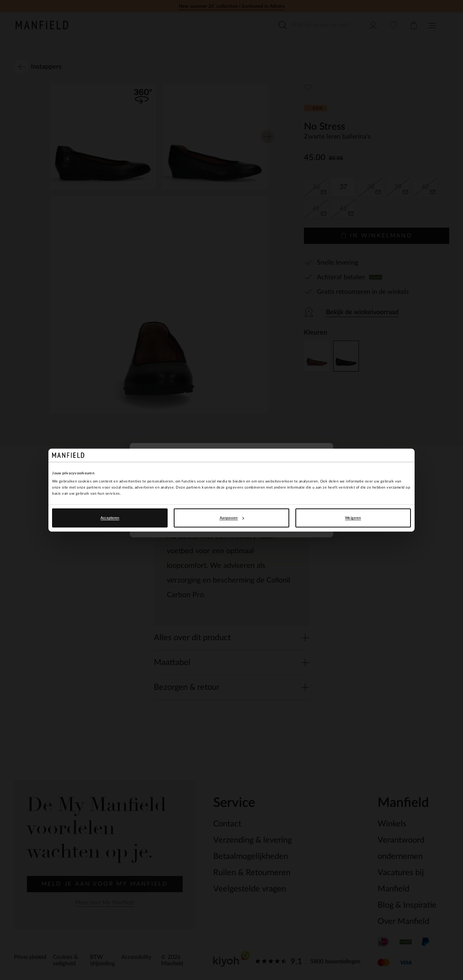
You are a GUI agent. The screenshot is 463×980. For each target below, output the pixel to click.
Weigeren (353, 518)
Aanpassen (232, 518)
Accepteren (110, 518)
